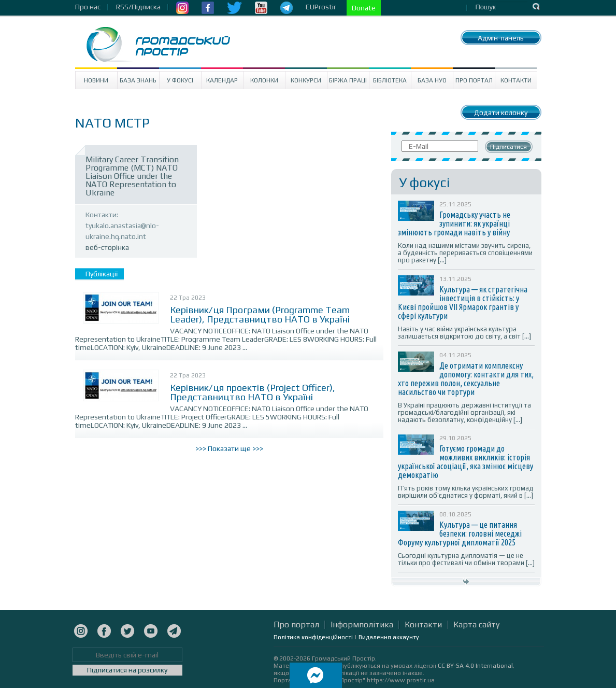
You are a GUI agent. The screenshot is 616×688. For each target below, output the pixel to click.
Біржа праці (348, 80)
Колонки (264, 80)
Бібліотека (390, 80)
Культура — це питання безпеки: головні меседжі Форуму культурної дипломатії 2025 (460, 533)
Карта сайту (476, 624)
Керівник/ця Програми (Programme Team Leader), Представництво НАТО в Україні (260, 314)
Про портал (474, 80)
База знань (138, 80)
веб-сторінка (107, 247)
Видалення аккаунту (389, 637)
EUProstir (321, 7)
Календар (222, 80)
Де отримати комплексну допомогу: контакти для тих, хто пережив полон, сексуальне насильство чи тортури (466, 379)
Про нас (88, 7)
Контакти (516, 80)
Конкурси (306, 80)
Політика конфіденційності (313, 637)
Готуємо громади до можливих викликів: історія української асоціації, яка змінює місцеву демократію (465, 462)
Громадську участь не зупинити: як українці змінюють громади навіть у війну (454, 223)
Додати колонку (501, 113)
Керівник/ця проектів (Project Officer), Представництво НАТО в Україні (253, 392)
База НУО (432, 80)
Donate (364, 8)
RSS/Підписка (138, 7)
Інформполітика (362, 624)
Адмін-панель (501, 38)
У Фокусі (180, 80)
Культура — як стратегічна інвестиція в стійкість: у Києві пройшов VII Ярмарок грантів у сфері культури (463, 303)
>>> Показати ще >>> (229, 448)
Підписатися (508, 147)
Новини (96, 80)
